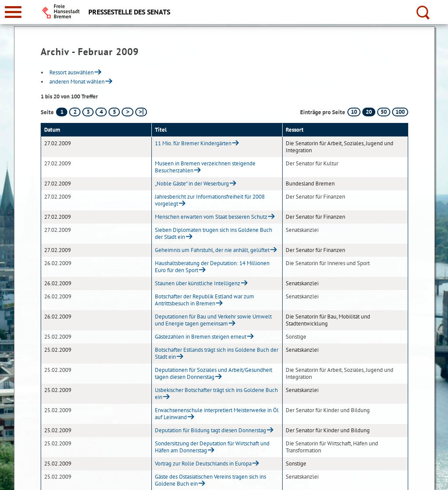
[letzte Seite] (141, 112)
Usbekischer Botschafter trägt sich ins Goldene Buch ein (216, 394)
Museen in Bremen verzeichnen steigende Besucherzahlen (205, 167)
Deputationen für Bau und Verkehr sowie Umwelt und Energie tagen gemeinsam (213, 320)
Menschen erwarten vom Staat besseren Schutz (211, 217)
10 (354, 112)
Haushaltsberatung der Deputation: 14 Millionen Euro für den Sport (212, 267)
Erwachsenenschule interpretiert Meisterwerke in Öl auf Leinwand (217, 414)
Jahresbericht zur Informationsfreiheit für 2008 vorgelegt (210, 200)
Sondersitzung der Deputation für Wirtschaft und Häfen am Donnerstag (212, 447)
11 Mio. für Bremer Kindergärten (193, 143)
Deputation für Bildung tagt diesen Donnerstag (210, 430)
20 (369, 112)
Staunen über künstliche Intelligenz (198, 283)
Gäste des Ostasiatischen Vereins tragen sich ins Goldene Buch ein (210, 480)
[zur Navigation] (13, 12)
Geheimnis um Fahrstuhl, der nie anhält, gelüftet (212, 250)
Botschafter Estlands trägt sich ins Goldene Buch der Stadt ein (217, 353)
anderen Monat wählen (77, 82)
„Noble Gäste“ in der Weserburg (192, 184)
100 (400, 112)
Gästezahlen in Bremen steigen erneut (201, 337)
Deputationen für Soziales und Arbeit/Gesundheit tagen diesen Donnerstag (213, 373)
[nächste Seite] (128, 112)
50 (384, 112)
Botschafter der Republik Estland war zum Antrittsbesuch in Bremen (205, 300)
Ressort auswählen (72, 72)
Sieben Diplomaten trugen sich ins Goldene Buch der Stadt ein (213, 233)
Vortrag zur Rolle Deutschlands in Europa (203, 464)
